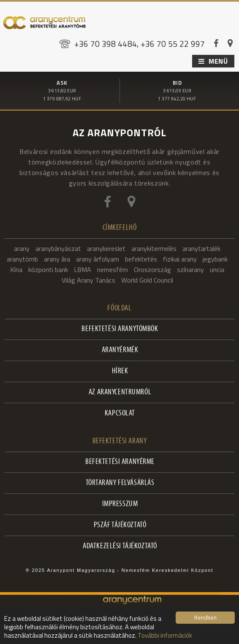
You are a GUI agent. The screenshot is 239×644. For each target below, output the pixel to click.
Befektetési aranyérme (120, 462)
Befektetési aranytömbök (120, 329)
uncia (217, 269)
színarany (190, 269)
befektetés (141, 259)
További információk (165, 635)
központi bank (48, 269)
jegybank (215, 259)
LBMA (83, 269)
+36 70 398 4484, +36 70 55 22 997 (140, 44)
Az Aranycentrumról (120, 392)
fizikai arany (180, 259)
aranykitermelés (154, 248)
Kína (16, 269)
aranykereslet (106, 248)
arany (22, 248)
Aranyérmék (120, 350)
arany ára (57, 259)
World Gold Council (147, 280)
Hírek (120, 371)
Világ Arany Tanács (88, 280)
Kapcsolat (120, 414)
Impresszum (120, 504)
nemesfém (113, 269)
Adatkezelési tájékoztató (120, 546)
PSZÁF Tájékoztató (120, 525)
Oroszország (152, 269)
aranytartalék (201, 248)
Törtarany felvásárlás (120, 483)
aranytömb (22, 259)
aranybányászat (58, 248)
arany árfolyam (98, 259)
